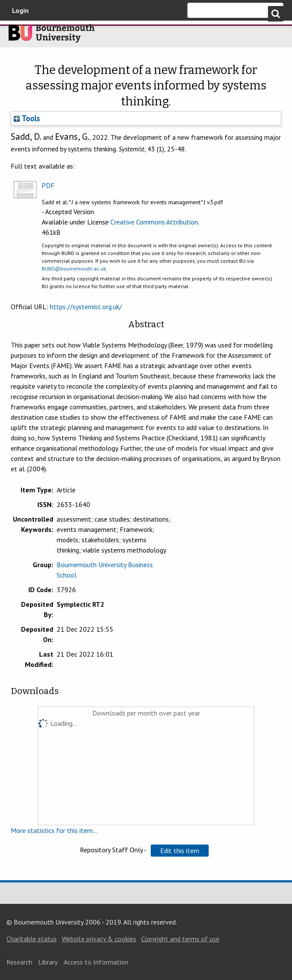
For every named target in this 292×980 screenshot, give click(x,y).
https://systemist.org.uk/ (86, 307)
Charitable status (32, 939)
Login (20, 10)
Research (19, 962)
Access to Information (96, 962)
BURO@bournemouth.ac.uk (74, 269)
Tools (27, 118)
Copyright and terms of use (180, 939)
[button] (180, 851)
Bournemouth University (52, 36)
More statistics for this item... (54, 830)
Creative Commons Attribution (154, 222)
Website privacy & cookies (99, 939)
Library (48, 962)
